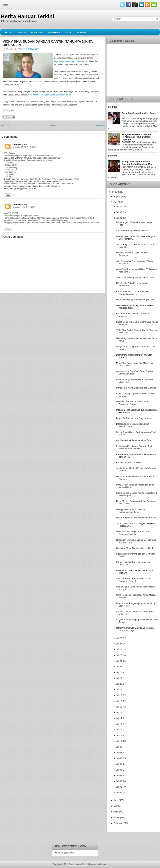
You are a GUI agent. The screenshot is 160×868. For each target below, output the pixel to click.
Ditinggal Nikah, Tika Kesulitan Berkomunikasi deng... (131, 511)
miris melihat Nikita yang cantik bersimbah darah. (49, 95)
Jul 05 (119, 770)
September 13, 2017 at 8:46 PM (24, 147)
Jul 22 (119, 672)
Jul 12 (119, 730)
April (116, 812)
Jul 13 (119, 724)
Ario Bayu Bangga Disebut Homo (132, 231)
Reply (8, 195)
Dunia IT (82, 32)
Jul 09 (119, 747)
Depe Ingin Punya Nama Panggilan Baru (136, 300)
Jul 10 (119, 741)
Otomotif (21, 32)
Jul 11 (119, 735)
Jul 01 (119, 793)
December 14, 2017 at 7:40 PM (24, 207)
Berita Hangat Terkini (27, 16)
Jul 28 (119, 638)
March (116, 817)
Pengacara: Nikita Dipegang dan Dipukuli (136, 388)
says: (26, 144)
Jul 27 (119, 644)
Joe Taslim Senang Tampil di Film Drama (136, 277)
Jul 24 (119, 661)
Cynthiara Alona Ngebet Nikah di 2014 (134, 548)
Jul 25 (119, 655)
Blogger (104, 864)
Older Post (101, 125)
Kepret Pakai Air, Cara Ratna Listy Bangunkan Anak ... (133, 293)
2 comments (32, 49)
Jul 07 (119, 758)
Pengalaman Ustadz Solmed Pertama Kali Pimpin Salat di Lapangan (136, 137)
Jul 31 (119, 207)
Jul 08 (119, 753)
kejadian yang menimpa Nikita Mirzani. (71, 61)
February (118, 823)
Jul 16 (119, 707)
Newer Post (5, 125)
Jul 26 (119, 649)
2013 (113, 192)
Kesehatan (54, 32)
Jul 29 (119, 218)
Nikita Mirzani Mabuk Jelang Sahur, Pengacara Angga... (133, 403)
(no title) (112, 107)
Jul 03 (119, 781)
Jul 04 (119, 775)
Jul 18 (119, 695)
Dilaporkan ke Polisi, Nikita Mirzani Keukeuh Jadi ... (133, 425)
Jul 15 (119, 712)
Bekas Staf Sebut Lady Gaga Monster (134, 418)
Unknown (18, 144)
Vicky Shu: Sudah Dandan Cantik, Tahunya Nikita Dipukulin (48, 43)
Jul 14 (119, 718)
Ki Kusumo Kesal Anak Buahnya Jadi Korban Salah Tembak (134, 447)
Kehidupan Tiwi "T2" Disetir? (130, 463)
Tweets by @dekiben (64, 853)
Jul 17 (119, 701)
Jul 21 (119, 678)
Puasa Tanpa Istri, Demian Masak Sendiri (136, 518)
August (117, 196)
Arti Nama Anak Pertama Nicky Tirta (133, 440)
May (116, 806)
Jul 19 (119, 690)
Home (5, 5)
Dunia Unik (37, 32)
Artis (8, 32)
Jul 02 (119, 787)
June (116, 800)
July (115, 202)
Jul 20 (119, 684)
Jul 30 (119, 212)
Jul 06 (119, 764)
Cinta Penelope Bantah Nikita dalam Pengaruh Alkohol (134, 580)
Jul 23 (119, 667)
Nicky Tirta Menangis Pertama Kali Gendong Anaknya (133, 533)
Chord (69, 32)
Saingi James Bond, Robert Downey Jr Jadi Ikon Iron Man (137, 163)
